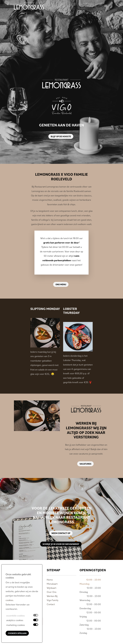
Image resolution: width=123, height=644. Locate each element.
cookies (9, 600)
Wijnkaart (52, 588)
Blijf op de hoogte (61, 136)
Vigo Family (53, 600)
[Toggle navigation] (106, 6)
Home (50, 580)
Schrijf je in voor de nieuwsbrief (61, 544)
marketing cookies (16, 625)
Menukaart (52, 584)
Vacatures (85, 464)
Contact (51, 604)
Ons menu (61, 284)
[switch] (36, 620)
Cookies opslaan (17, 633)
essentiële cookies (16, 616)
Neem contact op (61, 533)
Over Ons (52, 592)
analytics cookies (15, 620)
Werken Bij (52, 596)
